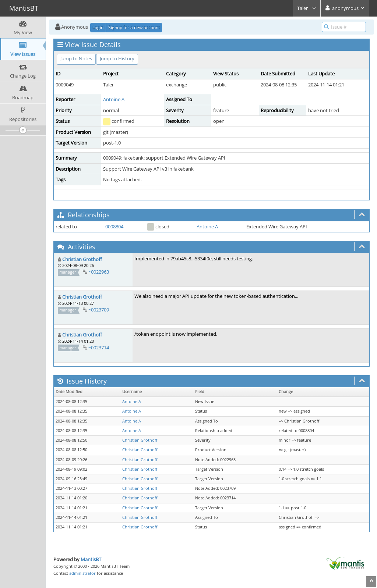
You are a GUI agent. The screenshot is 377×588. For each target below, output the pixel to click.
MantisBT (91, 559)
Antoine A (114, 99)
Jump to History (117, 58)
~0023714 (99, 348)
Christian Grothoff (82, 259)
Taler (307, 8)
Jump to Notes (76, 58)
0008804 (114, 227)
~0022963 (99, 272)
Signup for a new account (134, 27)
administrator (82, 573)
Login (98, 27)
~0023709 (99, 310)
